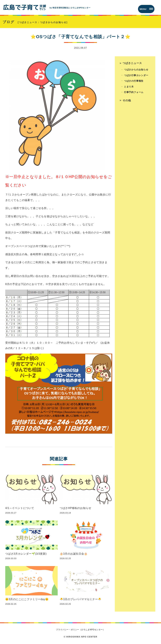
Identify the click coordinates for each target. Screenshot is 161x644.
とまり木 (129, 88)
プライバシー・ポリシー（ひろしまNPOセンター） (80, 630)
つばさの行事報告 (134, 82)
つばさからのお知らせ (136, 70)
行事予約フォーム (134, 93)
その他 (127, 101)
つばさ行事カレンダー (136, 76)
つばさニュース (132, 64)
